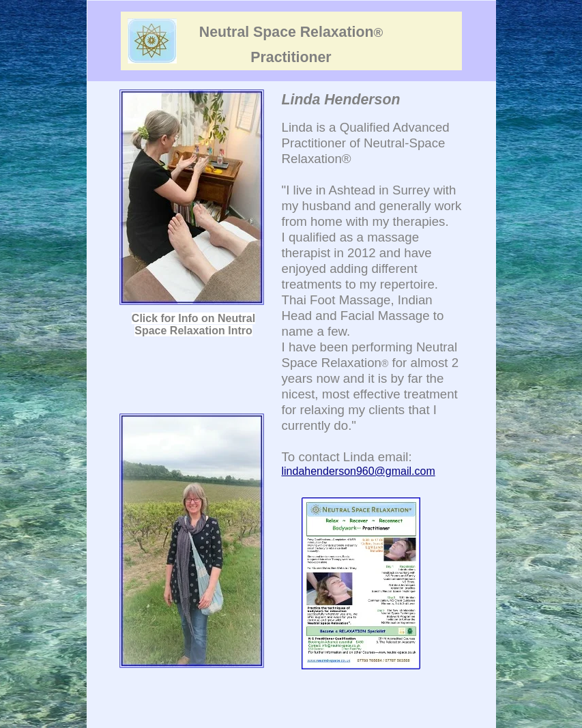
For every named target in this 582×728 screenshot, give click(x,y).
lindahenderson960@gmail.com (359, 471)
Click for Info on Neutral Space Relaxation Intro (193, 324)
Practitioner (291, 57)
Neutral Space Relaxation (291, 32)
